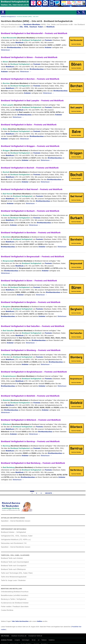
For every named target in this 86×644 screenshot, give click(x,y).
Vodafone (52, 640)
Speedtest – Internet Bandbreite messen (16, 521)
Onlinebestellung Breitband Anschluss (15, 592)
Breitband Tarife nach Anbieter (12, 558)
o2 (39, 640)
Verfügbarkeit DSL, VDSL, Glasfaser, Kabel (17, 536)
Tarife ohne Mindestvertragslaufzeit (14, 577)
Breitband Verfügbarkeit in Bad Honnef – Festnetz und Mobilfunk (32, 189)
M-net (34, 640)
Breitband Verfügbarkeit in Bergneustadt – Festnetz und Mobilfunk (33, 257)
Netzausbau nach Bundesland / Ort (14, 543)
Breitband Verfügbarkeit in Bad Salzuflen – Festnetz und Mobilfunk (33, 326)
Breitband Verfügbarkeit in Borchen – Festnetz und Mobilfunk (30, 79)
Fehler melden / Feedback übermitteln (15, 607)
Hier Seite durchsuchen (20, 621)
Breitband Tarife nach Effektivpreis (13, 569)
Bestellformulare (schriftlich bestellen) (15, 595)
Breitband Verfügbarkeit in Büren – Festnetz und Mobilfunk (29, 281)
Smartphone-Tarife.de (35, 636)
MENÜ (3, 14)
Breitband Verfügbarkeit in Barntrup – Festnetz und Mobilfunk (30, 441)
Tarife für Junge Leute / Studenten (13, 580)
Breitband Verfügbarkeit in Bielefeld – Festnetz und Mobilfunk (30, 396)
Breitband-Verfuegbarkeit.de (8, 17)
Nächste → (49, 493)
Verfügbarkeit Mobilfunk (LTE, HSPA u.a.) (16, 540)
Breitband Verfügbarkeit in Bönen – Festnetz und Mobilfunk (29, 57)
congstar (17, 640)
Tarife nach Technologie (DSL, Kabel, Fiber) (17, 573)
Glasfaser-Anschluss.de (19, 636)
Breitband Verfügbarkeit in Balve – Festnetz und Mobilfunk (29, 125)
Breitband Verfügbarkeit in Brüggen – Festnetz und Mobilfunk (30, 146)
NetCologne (26, 640)
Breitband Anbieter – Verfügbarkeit (13, 532)
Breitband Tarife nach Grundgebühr (14, 566)
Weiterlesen (7, 50)
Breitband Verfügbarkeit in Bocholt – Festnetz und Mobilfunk (30, 168)
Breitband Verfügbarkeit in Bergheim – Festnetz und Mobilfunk (31, 302)
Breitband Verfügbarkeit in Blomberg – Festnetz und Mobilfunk (31, 350)
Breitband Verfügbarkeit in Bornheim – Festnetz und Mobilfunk (31, 233)
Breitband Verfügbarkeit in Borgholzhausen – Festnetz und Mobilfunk (34, 372)
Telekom (44, 640)
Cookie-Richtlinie (7, 610)
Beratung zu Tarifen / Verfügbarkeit (14, 599)
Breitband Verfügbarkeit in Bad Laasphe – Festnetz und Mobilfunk (32, 101)
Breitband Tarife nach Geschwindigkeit (15, 562)
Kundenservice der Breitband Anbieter (15, 603)
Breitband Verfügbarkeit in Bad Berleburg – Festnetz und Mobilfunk (33, 463)
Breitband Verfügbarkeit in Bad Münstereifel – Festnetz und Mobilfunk (34, 33)
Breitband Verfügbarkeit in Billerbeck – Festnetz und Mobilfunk (31, 420)
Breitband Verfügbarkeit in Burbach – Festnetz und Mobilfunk (30, 211)
